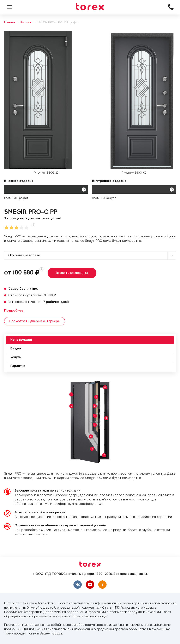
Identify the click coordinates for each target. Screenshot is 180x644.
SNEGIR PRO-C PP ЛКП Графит (58, 22)
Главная (10, 22)
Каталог (26, 22)
